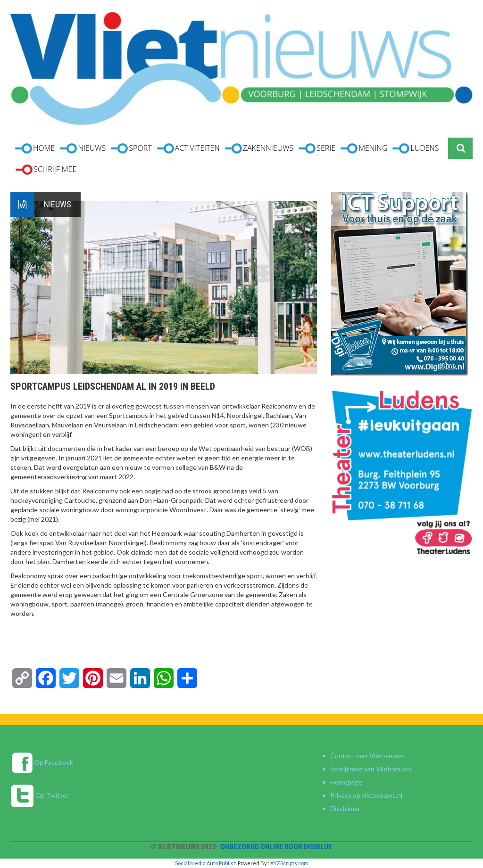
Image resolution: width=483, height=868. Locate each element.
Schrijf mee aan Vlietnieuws (371, 769)
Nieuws (58, 204)
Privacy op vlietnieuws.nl (366, 795)
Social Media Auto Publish (206, 863)
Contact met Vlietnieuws (367, 756)
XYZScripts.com (289, 863)
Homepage (346, 782)
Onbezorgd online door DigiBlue (276, 847)
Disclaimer (345, 808)
